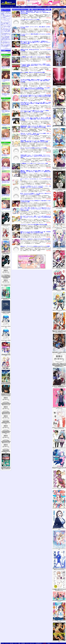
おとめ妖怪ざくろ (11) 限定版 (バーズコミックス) (6, 313)
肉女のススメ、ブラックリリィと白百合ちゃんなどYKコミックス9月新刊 (35, 246)
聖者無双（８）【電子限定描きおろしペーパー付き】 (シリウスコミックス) (59, 428)
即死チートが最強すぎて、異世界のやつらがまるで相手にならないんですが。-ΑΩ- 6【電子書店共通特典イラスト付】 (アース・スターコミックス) (59, 168)
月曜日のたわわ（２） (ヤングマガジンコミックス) (59, 529)
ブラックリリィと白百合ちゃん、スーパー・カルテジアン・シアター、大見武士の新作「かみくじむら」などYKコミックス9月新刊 (36, 187)
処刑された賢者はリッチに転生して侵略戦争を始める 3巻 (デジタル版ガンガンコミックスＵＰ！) (59, 353)
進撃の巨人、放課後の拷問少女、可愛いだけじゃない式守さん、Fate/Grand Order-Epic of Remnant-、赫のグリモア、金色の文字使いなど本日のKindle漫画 (36, 12)
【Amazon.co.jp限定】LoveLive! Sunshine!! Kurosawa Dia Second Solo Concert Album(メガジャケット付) (6, 451)
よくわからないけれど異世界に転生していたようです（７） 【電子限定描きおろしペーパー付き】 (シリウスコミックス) (59, 386)
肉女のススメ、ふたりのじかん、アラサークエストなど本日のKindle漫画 (35, 239)
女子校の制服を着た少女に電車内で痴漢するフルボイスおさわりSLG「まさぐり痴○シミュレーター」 (6, 34)
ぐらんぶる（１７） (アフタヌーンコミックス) (59, 509)
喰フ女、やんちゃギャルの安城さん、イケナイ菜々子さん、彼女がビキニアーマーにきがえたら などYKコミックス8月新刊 (36, 194)
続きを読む (49, 18)
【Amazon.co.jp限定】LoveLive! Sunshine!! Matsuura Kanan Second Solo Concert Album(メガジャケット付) (6, 442)
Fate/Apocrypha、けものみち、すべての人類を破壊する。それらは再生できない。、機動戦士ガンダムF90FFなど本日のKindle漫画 (35, 88)
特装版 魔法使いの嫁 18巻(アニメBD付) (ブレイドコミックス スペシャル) (6, 267)
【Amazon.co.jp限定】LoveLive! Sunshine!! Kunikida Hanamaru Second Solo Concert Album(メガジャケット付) (6, 432)
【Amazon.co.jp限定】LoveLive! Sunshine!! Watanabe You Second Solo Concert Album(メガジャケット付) (6, 422)
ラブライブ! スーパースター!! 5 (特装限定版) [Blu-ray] (6, 253)
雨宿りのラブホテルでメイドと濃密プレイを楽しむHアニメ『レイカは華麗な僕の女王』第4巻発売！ (6, 16)
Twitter (49, 7)
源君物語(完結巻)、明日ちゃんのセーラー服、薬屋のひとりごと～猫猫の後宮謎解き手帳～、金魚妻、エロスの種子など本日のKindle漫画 (36, 127)
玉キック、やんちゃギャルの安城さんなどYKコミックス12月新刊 (34, 148)
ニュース (7, 7)
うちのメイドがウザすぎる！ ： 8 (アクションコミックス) (59, 248)
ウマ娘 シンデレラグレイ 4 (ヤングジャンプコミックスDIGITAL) (59, 208)
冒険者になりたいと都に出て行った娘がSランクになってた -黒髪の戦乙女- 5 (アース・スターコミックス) (59, 190)
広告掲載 (44, 7)
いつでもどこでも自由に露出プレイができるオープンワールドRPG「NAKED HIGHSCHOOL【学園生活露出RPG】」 (6, 23)
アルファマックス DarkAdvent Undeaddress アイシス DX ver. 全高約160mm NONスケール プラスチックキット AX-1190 (6, 395)
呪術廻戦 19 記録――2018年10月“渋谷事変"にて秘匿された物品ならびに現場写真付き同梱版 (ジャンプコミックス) (6, 468)
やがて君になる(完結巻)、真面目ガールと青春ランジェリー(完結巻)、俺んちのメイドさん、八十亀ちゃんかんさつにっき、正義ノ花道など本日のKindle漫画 (35, 81)
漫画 (19, 7)
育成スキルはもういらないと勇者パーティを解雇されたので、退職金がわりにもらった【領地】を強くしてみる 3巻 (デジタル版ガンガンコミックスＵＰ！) (59, 331)
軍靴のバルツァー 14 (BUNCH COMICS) (6, 285)
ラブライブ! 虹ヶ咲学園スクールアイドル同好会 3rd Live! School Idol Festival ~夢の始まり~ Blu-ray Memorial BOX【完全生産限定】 (6, 277)
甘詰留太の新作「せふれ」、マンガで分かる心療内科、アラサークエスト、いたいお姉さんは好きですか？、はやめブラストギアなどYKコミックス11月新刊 (36, 156)
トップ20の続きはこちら (7, 48)
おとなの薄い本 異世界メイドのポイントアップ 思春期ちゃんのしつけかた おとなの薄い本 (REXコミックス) (59, 590)
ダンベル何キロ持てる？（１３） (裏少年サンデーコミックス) (59, 228)
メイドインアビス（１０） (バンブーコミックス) (59, 549)
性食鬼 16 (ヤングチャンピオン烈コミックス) (59, 127)
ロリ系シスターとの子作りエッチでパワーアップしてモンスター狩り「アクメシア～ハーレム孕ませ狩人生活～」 (6, 20)
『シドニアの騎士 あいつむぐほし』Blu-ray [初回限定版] (59, 86)
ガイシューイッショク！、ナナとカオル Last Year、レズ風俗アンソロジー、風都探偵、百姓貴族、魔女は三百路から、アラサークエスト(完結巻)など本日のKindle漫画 (36, 65)
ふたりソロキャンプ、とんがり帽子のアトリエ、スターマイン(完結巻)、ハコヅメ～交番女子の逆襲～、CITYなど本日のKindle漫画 (36, 111)
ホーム (3, 7)
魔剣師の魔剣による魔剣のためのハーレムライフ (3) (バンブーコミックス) (59, 106)
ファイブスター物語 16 (59, 67)
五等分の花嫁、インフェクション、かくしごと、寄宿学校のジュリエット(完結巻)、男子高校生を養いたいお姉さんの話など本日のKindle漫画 (35, 141)
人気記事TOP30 (38, 7)
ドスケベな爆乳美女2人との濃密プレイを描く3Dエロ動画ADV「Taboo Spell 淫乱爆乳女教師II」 (6, 13)
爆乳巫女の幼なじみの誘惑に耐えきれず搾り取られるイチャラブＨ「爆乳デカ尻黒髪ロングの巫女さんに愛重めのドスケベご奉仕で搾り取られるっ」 (6, 31)
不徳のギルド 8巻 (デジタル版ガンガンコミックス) (59, 311)
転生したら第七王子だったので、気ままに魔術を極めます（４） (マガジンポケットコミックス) (59, 468)
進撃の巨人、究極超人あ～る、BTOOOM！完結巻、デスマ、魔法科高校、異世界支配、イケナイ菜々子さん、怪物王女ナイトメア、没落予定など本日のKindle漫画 (36, 172)
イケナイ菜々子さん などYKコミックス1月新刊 (30, 20)
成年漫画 (23, 7)
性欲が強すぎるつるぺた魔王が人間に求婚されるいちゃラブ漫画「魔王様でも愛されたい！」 (6, 43)
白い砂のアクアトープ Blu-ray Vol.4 (6, 341)
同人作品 (12, 7)
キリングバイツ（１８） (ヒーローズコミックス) (59, 641)
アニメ (16, 7)
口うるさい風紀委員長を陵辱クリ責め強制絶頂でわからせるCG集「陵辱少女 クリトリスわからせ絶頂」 (6, 46)
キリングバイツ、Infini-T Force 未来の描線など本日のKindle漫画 (34, 224)
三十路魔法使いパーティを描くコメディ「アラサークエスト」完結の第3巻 (35, 57)
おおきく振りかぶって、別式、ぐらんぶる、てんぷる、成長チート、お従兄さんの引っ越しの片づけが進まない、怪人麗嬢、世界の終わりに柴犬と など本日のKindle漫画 (36, 103)
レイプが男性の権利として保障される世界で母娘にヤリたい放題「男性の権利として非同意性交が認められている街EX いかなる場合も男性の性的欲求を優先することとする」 (6, 39)
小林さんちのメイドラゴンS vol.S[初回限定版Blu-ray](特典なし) (6, 355)
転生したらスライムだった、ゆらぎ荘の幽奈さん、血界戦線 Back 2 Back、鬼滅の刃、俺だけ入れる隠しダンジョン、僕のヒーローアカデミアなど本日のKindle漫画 (35, 42)
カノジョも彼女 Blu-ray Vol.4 (6, 369)
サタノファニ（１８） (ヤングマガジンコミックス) (59, 489)
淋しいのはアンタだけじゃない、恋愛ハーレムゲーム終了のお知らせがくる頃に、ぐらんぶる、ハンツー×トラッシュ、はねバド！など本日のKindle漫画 (36, 217)
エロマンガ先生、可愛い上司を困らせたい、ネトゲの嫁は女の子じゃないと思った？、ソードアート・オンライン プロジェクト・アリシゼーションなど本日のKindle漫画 (36, 209)
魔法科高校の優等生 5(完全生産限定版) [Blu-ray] (6, 299)
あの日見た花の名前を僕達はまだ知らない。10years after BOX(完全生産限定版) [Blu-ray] (6, 383)
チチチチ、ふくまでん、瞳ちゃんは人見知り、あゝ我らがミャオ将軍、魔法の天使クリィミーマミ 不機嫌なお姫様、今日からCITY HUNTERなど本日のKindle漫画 (36, 119)
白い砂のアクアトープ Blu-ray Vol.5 (6, 327)
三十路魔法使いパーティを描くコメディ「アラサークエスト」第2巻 (34, 163)
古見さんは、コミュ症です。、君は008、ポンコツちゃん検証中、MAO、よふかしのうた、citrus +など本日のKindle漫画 (36, 134)
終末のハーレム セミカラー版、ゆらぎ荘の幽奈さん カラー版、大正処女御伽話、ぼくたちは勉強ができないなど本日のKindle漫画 (35, 232)
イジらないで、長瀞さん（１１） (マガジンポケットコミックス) (59, 408)
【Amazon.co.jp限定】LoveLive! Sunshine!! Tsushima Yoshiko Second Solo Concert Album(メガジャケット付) (6, 404)
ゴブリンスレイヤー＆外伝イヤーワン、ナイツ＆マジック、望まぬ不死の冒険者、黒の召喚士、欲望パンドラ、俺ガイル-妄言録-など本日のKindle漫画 (36, 96)
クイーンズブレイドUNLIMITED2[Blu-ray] (6, 239)
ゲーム (27, 7)
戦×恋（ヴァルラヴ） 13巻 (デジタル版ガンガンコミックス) (59, 268)
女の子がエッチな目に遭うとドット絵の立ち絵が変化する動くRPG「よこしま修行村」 (6, 27)
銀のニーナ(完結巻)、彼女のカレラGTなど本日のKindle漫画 (33, 72)
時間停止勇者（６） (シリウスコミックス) (59, 448)
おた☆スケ (32, 7)
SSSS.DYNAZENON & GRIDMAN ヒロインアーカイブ (59, 601)
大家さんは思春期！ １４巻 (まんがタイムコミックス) (59, 621)
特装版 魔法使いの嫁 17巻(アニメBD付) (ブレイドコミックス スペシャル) (6, 225)
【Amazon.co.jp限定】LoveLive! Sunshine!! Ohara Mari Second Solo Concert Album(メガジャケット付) (6, 413)
